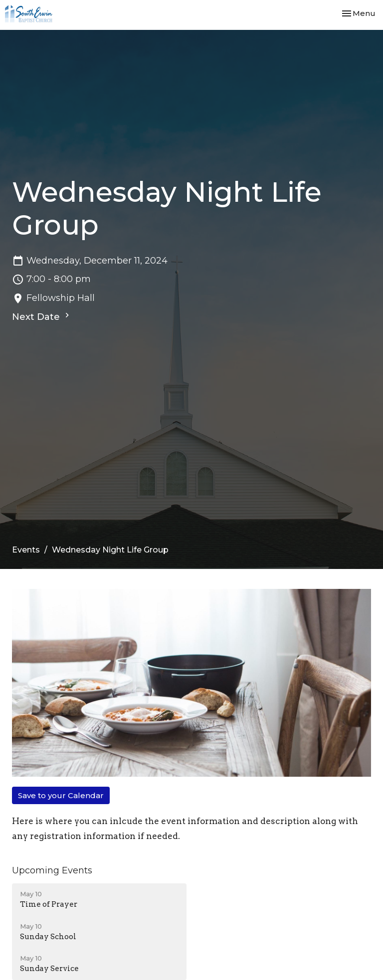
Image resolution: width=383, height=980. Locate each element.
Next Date (42, 316)
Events (26, 550)
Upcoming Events (52, 870)
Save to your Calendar (61, 795)
